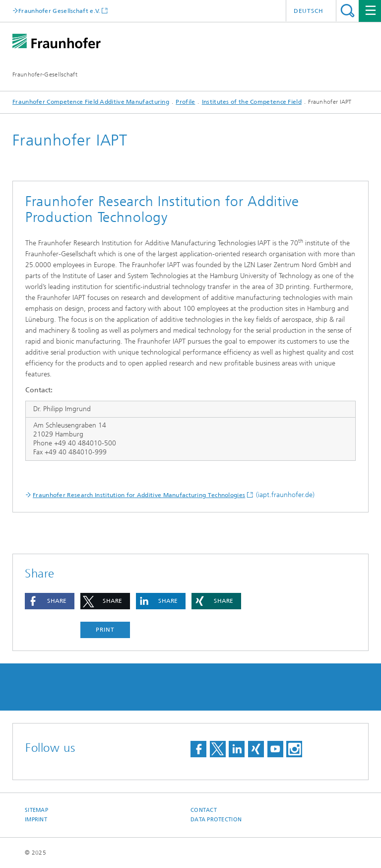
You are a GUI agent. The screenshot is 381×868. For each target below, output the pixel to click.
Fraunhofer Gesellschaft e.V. (59, 11)
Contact (204, 810)
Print (105, 630)
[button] (50, 601)
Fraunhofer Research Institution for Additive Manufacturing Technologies (139, 495)
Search (348, 11)
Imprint (36, 820)
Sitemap (36, 810)
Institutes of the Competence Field (252, 102)
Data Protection (216, 820)
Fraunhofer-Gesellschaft (45, 74)
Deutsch (309, 11)
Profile (185, 102)
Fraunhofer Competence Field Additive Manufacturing (91, 102)
